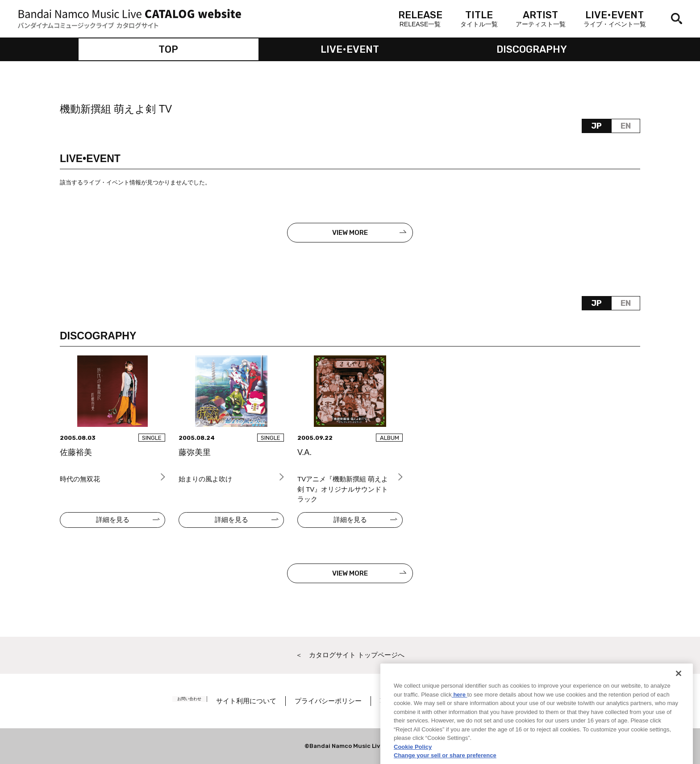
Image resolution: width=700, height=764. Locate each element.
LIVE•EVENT (350, 49)
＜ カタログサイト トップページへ (350, 655)
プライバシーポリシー (340, 701)
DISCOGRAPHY (532, 49)
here (460, 720)
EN (626, 126)
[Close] (679, 699)
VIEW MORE (350, 233)
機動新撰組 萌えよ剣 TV (116, 109)
